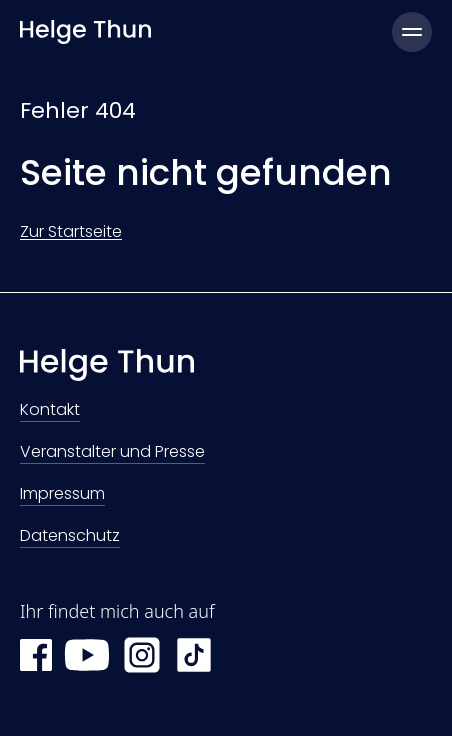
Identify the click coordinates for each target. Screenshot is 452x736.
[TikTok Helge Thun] (194, 655)
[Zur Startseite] (226, 370)
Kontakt (50, 411)
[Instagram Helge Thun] (142, 655)
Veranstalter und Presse (112, 453)
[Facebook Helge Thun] (36, 655)
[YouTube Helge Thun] (87, 655)
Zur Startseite (71, 231)
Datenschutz (70, 537)
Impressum (62, 495)
